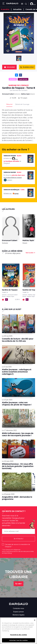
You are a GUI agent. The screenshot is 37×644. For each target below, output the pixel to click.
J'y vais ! (18, 584)
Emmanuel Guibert (8, 94)
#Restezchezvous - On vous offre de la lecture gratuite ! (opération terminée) (18, 466)
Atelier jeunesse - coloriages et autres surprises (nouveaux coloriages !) (17, 372)
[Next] (32, 229)
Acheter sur (11, 194)
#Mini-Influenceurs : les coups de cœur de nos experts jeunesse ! (18, 434)
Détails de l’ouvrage (22, 104)
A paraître (5, 9)
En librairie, (14, 175)
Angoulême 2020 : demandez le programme (17, 498)
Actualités (17, 9)
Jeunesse (13, 79)
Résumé (9, 104)
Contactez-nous (18, 608)
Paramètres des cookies (19, 635)
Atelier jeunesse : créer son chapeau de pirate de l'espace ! (17, 404)
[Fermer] (35, 621)
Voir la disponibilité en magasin (13, 179)
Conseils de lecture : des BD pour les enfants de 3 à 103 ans (18, 340)
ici (11, 553)
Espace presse (19, 612)
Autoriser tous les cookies (18, 641)
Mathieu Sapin (25, 94)
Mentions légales (18, 615)
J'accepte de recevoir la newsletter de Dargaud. (17, 546)
